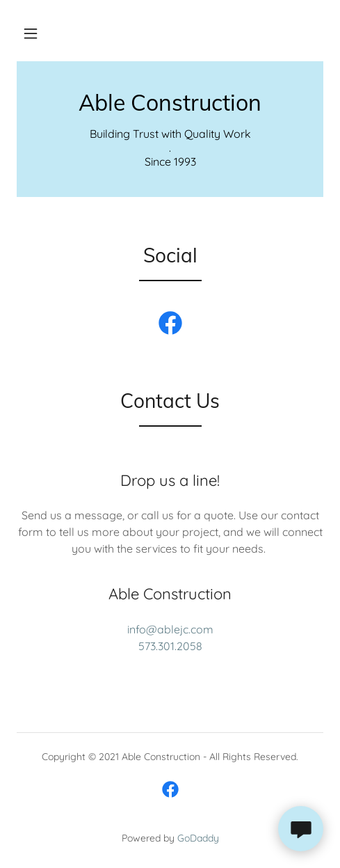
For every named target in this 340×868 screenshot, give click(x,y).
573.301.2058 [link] (170, 646)
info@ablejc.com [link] (170, 629)
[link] (170, 102)
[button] (31, 33)
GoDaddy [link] (198, 838)
